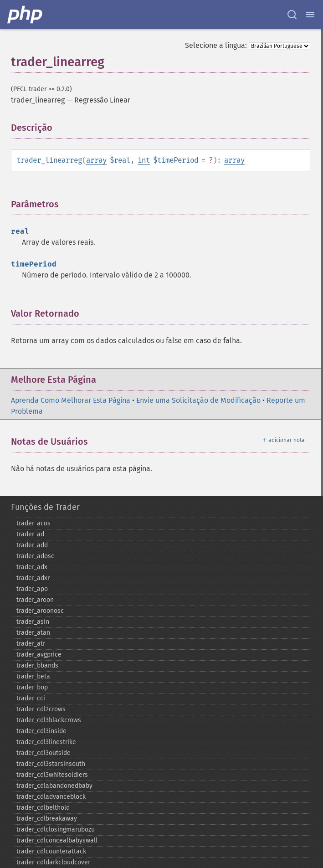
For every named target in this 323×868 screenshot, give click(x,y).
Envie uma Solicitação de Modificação (198, 400)
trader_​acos (33, 523)
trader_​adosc (35, 556)
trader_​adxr (33, 578)
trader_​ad (30, 534)
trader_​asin (33, 622)
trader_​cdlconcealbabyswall (57, 840)
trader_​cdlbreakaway (47, 819)
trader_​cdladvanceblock (51, 797)
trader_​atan (33, 633)
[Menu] (310, 15)
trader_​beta (33, 676)
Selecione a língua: (216, 45)
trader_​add (32, 545)
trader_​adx (32, 567)
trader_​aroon (35, 600)
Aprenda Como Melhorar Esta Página (71, 400)
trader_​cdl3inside (41, 731)
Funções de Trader (45, 507)
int (144, 160)
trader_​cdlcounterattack (51, 851)
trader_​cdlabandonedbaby (54, 786)
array (96, 160)
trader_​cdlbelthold (43, 808)
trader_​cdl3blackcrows (49, 720)
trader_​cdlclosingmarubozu (56, 829)
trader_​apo (32, 589)
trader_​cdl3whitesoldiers (52, 775)
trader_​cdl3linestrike (46, 742)
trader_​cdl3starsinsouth (51, 764)
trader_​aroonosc (40, 611)
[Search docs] (292, 15)
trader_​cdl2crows (41, 709)
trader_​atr (31, 644)
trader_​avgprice (39, 655)
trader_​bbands (37, 665)
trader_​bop (32, 687)
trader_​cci (31, 698)
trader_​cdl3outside (44, 753)
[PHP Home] (26, 15)
